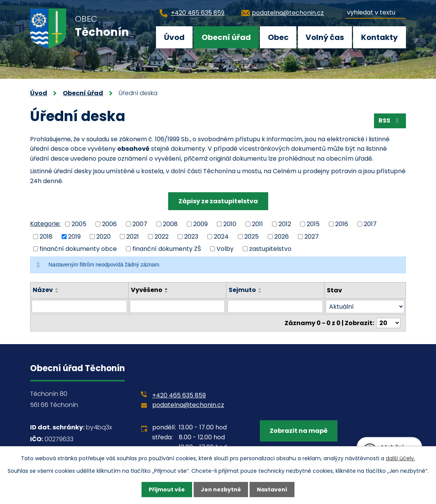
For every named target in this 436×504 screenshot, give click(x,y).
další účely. (400, 458)
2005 (79, 224)
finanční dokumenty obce (78, 249)
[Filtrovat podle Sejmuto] (276, 306)
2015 (313, 224)
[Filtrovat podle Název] (79, 306)
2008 (170, 224)
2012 (285, 224)
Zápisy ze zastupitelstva (218, 201)
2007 (140, 224)
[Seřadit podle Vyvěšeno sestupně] (167, 292)
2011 (257, 224)
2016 (342, 224)
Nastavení (272, 490)
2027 (312, 236)
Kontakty (380, 37)
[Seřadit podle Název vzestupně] (57, 289)
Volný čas (325, 37)
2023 (191, 236)
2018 (46, 236)
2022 (162, 236)
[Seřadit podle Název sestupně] (57, 292)
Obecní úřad (226, 37)
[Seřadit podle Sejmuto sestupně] (261, 292)
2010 (230, 224)
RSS (390, 120)
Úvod (174, 37)
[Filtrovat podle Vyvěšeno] (177, 306)
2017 (370, 224)
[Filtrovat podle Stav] (365, 307)
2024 (221, 236)
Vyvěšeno (147, 290)
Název (43, 290)
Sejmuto (243, 290)
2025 (251, 236)
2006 (109, 224)
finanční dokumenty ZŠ (167, 249)
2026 (282, 236)
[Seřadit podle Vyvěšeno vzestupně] (167, 289)
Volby (225, 249)
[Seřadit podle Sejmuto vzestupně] (261, 289)
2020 (103, 236)
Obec (278, 37)
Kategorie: (45, 224)
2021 (133, 236)
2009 (200, 224)
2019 (74, 236)
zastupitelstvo (270, 249)
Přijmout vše (167, 490)
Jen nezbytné (221, 490)
